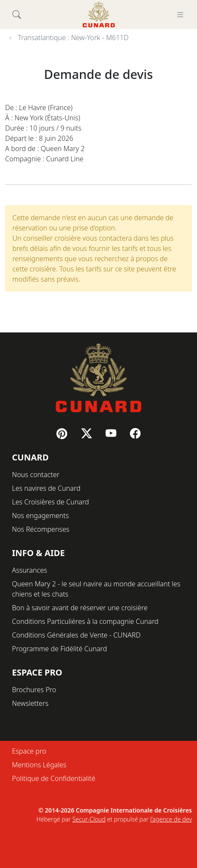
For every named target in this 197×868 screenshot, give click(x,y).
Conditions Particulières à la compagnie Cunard (85, 621)
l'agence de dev (171, 819)
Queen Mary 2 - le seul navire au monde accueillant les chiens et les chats (96, 589)
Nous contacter (36, 475)
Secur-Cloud (89, 819)
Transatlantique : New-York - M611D (73, 38)
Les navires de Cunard (46, 488)
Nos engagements (40, 516)
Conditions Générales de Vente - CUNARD (76, 635)
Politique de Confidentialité (54, 778)
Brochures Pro (34, 690)
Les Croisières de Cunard (50, 502)
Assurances (29, 570)
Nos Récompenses (41, 529)
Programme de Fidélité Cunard (59, 649)
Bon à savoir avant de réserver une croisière (80, 608)
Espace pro (29, 751)
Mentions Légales (39, 765)
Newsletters (30, 703)
